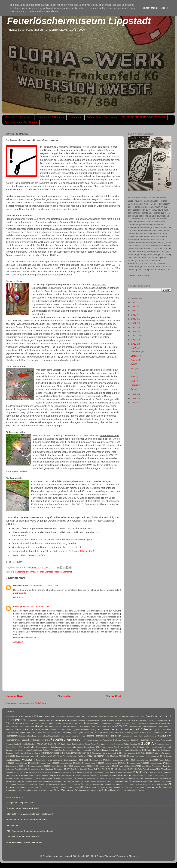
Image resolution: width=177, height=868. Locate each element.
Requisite (78, 775)
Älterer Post (113, 696)
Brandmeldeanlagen (28, 726)
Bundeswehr (106, 726)
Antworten (18, 597)
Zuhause (141, 790)
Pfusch (169, 769)
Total (150, 781)
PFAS (158, 769)
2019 (134, 331)
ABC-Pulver (38, 716)
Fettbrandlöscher (102, 736)
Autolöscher (125, 720)
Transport (157, 781)
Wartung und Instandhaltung (30, 790)
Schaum (113, 775)
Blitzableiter (70, 723)
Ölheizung (49, 769)
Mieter (107, 756)
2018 (134, 336)
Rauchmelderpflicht (13, 775)
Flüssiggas (32, 744)
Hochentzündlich (144, 747)
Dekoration (85, 730)
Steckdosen (85, 781)
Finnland (157, 740)
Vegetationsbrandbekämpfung (27, 787)
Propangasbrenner (35, 572)
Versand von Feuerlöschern (124, 787)
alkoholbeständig (133, 716)
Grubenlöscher (166, 744)
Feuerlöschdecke (150, 736)
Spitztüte (28, 781)
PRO (92, 772)
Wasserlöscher (68, 790)
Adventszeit (93, 716)
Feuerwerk (144, 740)
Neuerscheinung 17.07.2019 (116, 763)
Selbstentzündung (31, 778)
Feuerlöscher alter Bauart (17, 740)
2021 (134, 323)
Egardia (157, 730)
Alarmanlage (109, 716)
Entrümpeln (88, 733)
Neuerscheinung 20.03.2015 (16, 766)
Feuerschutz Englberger (112, 740)
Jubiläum (59, 750)
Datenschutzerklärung (138, 275)
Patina (145, 769)
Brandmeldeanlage (13, 726)
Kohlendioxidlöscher (151, 750)
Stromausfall (101, 781)
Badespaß (135, 720)
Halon (8, 747)
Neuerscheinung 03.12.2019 (76, 760)
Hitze (135, 747)
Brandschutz (19, 572)
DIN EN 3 (116, 729)
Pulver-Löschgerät (124, 772)
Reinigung (28, 775)
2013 (134, 398)
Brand (87, 723)
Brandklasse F (155, 723)
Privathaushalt (83, 772)
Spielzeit (21, 781)
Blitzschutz (79, 723)
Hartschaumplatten (58, 747)
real (22, 775)
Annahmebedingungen (35, 720)
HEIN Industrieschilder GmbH (107, 747)
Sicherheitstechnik (69, 778)
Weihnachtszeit (93, 790)
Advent (84, 716)
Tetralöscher (135, 781)
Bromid (98, 726)
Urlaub (154, 784)
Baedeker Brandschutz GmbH (150, 720)
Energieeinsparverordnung (61, 733)
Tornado (144, 781)
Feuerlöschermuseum (67, 739)
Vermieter (101, 787)
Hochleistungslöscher (159, 747)
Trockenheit (21, 784)
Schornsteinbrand (151, 775)
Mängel (59, 756)
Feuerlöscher (164, 736)
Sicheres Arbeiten (53, 572)
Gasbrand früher (107, 744)
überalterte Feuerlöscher (70, 784)
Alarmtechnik (120, 716)
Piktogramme (34, 772)
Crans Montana (148, 726)
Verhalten (93, 787)
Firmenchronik (166, 740)
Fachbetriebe (158, 733)
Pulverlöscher (141, 772)
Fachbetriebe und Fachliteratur (21, 122)
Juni (133, 368)
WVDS (135, 790)
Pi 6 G (24, 772)
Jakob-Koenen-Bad (38, 750)
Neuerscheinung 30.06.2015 (107, 766)
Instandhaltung (25, 750)
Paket (140, 769)
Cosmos (138, 726)
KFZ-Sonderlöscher (100, 750)
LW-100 (53, 756)
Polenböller (56, 772)
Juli (132, 364)
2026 (134, 302)
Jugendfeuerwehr (69, 750)
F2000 (150, 733)
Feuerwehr (134, 740)
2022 (134, 319)
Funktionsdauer (78, 744)
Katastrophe (87, 750)
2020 (134, 327)
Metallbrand (82, 756)
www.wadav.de (32, 638)
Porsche (73, 772)
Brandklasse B (143, 723)
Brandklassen (166, 723)
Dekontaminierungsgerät (70, 730)
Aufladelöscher (63, 720)
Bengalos (42, 723)
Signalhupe (91, 778)
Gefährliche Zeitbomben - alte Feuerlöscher (26, 820)
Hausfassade (71, 747)
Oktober (135, 356)
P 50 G (105, 769)
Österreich (83, 769)
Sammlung (95, 775)
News (165, 766)
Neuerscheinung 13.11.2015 (26, 763)
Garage (87, 744)
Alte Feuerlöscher (149, 716)
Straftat (93, 781)
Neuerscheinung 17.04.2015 (93, 763)
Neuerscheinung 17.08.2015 (138, 763)
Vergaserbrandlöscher (78, 787)
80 (16, 716)
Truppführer (44, 784)
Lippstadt (150, 753)
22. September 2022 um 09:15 (44, 586)
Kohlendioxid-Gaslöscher (131, 750)
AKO (101, 716)
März (133, 381)
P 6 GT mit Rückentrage (117, 769)
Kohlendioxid (115, 750)
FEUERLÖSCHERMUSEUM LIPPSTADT (143, 117)
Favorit (68, 736)
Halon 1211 (17, 747)
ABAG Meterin (25, 716)
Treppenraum (11, 784)
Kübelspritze (86, 551)
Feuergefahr (138, 736)
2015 (134, 348)
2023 (134, 315)
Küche (105, 753)
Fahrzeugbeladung (24, 736)
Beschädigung (59, 723)
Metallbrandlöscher (96, 756)
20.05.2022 (10, 716)
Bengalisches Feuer (30, 723)
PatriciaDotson (21, 586)
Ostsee (91, 769)
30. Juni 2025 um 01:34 (38, 607)
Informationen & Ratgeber (50, 117)
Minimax (123, 756)
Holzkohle (9, 750)
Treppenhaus (166, 781)
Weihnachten (81, 790)
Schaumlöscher (124, 775)
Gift (139, 744)
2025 (134, 306)
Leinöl (125, 753)
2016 (134, 344)
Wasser (57, 790)
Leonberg (132, 753)
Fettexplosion (115, 736)
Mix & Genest (166, 756)
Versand (109, 787)
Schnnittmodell (138, 775)
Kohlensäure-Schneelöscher (53, 753)
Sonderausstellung (151, 778)
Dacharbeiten (166, 726)
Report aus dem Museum (62, 775)
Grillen (157, 744)
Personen (152, 769)
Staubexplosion (73, 781)
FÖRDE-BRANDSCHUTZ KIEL (49, 744)
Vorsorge (141, 787)
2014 (134, 394)
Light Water (141, 753)
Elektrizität (42, 733)
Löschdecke (160, 753)
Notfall (28, 769)
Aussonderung (101, 720)
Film (151, 740)
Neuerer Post (14, 696)
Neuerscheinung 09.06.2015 (124, 760)
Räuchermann (155, 772)
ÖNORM (67, 769)
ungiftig (119, 784)
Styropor (110, 781)
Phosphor (9, 772)
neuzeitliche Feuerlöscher (152, 766)
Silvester (132, 778)
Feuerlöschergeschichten (39, 740)
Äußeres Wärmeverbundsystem (83, 720)
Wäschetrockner (47, 790)
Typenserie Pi (54, 784)
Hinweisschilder (126, 747)
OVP (96, 769)
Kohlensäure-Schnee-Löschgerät (28, 753)
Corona (132, 726)
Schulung (161, 775)
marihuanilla (20, 593)
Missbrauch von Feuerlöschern (147, 756)
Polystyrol (65, 772)
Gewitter (133, 744)
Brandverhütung (89, 726)
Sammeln (86, 775)
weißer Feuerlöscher (108, 790)
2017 (134, 340)
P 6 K (128, 769)
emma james (20, 607)
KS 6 (89, 753)
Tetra (126, 781)
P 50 (100, 769)
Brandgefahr (106, 723)
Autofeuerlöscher (113, 720)
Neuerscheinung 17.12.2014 (161, 763)
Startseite (10, 117)
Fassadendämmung (57, 736)
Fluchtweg (9, 744)
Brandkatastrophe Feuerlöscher (124, 723)
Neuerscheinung (55, 760)
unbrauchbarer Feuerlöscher (104, 784)
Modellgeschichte (13, 760)
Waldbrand (167, 787)
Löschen (168, 753)
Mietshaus (114, 756)
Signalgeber (81, 778)
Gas (98, 744)
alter (161, 716)
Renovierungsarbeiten (41, 775)
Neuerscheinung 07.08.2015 (101, 760)
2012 (134, 403)
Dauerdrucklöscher (24, 729)
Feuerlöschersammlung (93, 740)
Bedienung (17, 723)
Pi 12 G (17, 772)
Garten (93, 744)
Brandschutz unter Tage (58, 726)
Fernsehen (75, 736)
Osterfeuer (75, 769)
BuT (113, 726)
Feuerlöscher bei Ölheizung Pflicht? (22, 808)
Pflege (163, 769)
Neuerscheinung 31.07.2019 (130, 766)
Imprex (16, 750)
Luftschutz (45, 756)
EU (121, 733)
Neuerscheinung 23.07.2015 (62, 766)
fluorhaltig (24, 744)
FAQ (34, 736)
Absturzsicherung (74, 716)
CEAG (121, 726)
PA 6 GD (134, 769)
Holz (170, 747)
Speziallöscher (11, 781)
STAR (64, 781)
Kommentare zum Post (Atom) (31, 703)
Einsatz (35, 733)
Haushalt (80, 747)
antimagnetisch (50, 720)
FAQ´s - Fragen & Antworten (102, 117)
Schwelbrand (18, 778)
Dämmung (9, 730)
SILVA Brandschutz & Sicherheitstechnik (112, 778)
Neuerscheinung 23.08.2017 (85, 766)
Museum (28, 759)
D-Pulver (158, 726)
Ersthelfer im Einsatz (111, 733)
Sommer (140, 778)
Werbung (120, 790)
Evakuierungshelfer (131, 733)
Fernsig (82, 736)
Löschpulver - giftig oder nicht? (20, 803)
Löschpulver (35, 756)
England (80, 733)
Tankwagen (119, 781)
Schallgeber (104, 775)
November (136, 352)
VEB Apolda (162, 784)
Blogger (132, 856)
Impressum (26, 117)
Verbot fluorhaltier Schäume (57, 787)
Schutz (169, 775)
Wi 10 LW (128, 790)
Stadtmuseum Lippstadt (52, 781)
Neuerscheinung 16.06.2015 (48, 763)
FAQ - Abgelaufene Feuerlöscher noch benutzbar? (29, 831)
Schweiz (9, 778)
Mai (133, 372)
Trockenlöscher (32, 784)
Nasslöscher (41, 760)
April (133, 377)
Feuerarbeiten (127, 736)
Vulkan (148, 787)
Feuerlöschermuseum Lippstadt (79, 21)
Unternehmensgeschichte (132, 784)
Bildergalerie (75, 117)
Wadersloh (157, 787)
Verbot (42, 787)
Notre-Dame (35, 769)
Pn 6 (42, 772)
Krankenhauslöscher (76, 753)
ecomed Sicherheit (141, 729)
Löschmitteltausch (23, 756)
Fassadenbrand (43, 736)
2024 (134, 311)
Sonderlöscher (165, 778)
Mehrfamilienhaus (70, 756)
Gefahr (127, 744)
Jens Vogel (51, 750)
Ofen (42, 769)
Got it (164, 8)
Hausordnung (89, 747)
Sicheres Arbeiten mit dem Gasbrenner (24, 842)
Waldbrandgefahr (12, 790)
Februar (135, 385)
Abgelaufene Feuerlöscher (55, 716)
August (134, 360)
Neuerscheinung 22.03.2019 (39, 766)
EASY (126, 730)
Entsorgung (98, 733)
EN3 (49, 733)
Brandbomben (96, 723)
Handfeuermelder (43, 747)
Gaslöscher (118, 744)
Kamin (79, 750)
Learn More (150, 8)
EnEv (74, 733)
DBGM (37, 730)
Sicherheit (68, 572)
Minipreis (131, 756)
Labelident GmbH (115, 753)
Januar (134, 389)
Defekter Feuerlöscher (50, 730)
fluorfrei (17, 744)
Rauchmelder (166, 772)
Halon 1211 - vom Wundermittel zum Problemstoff (29, 814)
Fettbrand (90, 736)
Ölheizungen (59, 769)
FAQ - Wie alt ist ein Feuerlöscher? (22, 837)
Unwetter (147, 784)
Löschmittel (10, 756)
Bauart (165, 720)
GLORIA (147, 744)
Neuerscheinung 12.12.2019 (147, 760)
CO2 (127, 726)
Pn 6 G (48, 772)
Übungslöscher (87, 784)
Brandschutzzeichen (75, 726)
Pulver (113, 772)
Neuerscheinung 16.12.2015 (71, 763)
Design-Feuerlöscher (100, 730)
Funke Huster (67, 744)
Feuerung (126, 740)
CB (117, 726)
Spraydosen (37, 781)
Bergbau (50, 723)
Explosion (143, 733)
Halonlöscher (29, 747)
